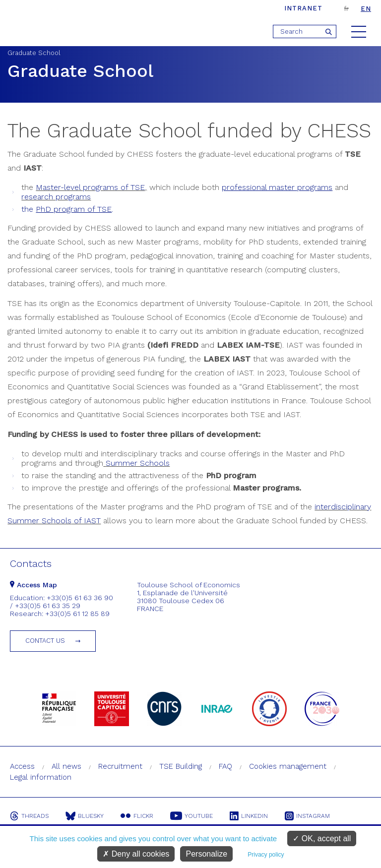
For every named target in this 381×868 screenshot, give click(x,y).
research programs (56, 197)
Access (22, 766)
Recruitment (120, 766)
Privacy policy (266, 855)
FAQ (225, 766)
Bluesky (85, 816)
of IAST (86, 521)
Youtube (191, 816)
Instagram (307, 816)
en (366, 9)
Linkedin (249, 816)
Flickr (137, 816)
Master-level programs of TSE (90, 187)
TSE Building (181, 766)
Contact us (45, 641)
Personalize (206, 854)
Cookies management (288, 766)
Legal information (41, 777)
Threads (29, 816)
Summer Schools (138, 463)
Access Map (33, 585)
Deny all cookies (136, 854)
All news (66, 766)
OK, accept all (322, 838)
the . (67, 209)
